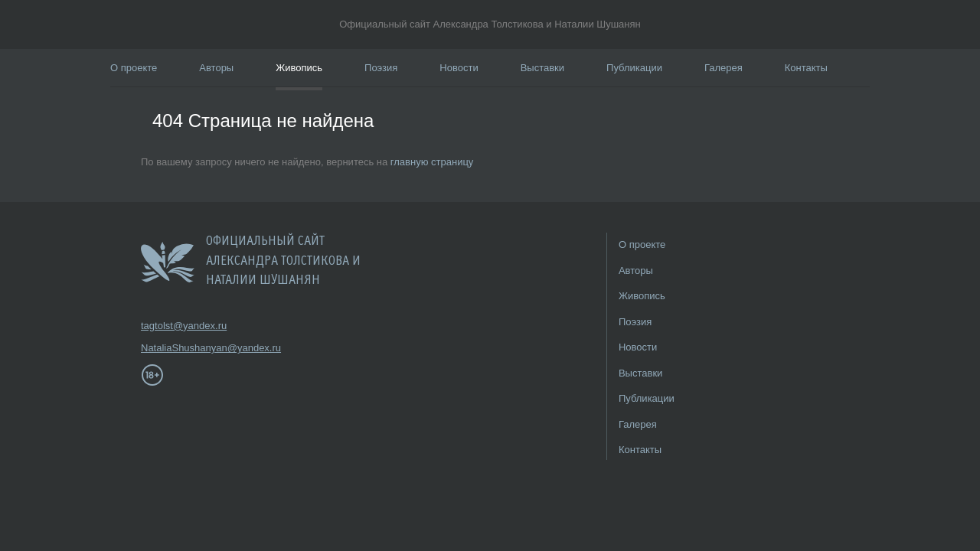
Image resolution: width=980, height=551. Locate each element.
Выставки (542, 68)
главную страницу (432, 162)
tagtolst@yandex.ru (184, 326)
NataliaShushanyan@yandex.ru (187, 348)
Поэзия (381, 68)
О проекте (134, 68)
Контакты (806, 68)
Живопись (299, 68)
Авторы (216, 68)
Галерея (724, 68)
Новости (459, 68)
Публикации (634, 68)
